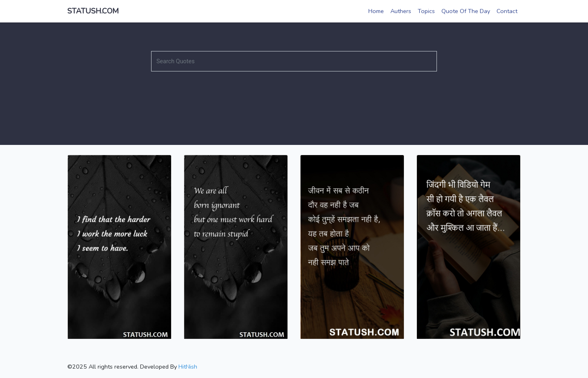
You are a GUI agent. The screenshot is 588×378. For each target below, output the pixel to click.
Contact (507, 11)
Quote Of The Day (466, 11)
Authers (401, 11)
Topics (426, 11)
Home (376, 11)
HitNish (188, 367)
